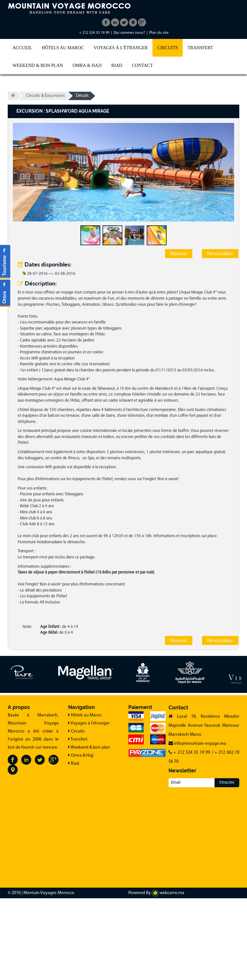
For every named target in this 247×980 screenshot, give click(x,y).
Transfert (200, 48)
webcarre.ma (168, 893)
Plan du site (159, 33)
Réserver (179, 253)
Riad (117, 65)
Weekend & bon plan (38, 65)
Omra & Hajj (87, 65)
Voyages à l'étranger (121, 48)
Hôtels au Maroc (63, 48)
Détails (82, 96)
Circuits (168, 48)
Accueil (22, 48)
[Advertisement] (123, 835)
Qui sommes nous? (129, 33)
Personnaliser (220, 253)
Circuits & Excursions (46, 96)
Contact (142, 65)
